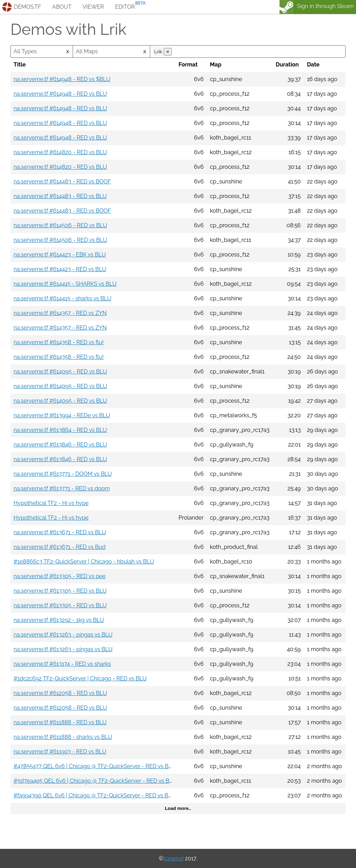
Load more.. (178, 808)
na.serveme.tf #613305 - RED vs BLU (60, 591)
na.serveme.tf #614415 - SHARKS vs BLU (65, 284)
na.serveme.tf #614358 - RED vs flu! (59, 342)
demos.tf (27, 7)
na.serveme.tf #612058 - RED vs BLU (60, 693)
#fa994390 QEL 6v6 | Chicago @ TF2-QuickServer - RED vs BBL (94, 795)
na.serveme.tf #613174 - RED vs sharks (62, 664)
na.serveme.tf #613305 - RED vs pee (60, 576)
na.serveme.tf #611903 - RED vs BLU (60, 752)
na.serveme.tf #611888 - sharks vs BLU (63, 737)
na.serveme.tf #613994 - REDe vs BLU (62, 415)
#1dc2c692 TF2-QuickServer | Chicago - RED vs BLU (80, 678)
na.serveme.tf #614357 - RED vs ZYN (60, 313)
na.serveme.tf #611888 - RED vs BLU (60, 722)
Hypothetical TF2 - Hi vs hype (51, 503)
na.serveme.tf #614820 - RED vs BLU (60, 152)
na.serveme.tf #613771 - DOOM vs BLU (63, 474)
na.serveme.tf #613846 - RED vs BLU (60, 445)
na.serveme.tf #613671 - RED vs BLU (60, 532)
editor (125, 7)
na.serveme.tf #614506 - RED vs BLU (60, 225)
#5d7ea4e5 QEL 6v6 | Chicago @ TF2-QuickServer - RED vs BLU (95, 781)
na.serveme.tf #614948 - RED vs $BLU (62, 79)
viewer (93, 7)
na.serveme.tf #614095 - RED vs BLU (60, 372)
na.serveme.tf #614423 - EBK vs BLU (60, 255)
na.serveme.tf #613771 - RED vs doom (62, 488)
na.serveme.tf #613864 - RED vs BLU (60, 430)
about (62, 7)
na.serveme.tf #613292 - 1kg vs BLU (59, 620)
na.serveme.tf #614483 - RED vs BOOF (62, 182)
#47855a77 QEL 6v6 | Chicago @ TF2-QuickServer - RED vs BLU (95, 766)
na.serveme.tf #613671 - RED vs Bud (59, 547)
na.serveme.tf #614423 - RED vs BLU (60, 269)
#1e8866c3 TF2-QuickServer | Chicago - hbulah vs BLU (84, 562)
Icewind (173, 858)
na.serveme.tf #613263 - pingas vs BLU (63, 635)
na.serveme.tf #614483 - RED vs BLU (60, 196)
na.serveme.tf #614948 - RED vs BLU (60, 94)
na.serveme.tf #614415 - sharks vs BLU (62, 298)
